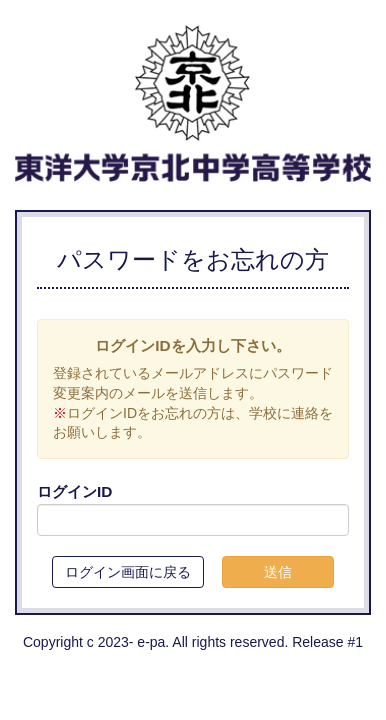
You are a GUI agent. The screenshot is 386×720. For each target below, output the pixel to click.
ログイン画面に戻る (128, 572)
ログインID (74, 491)
